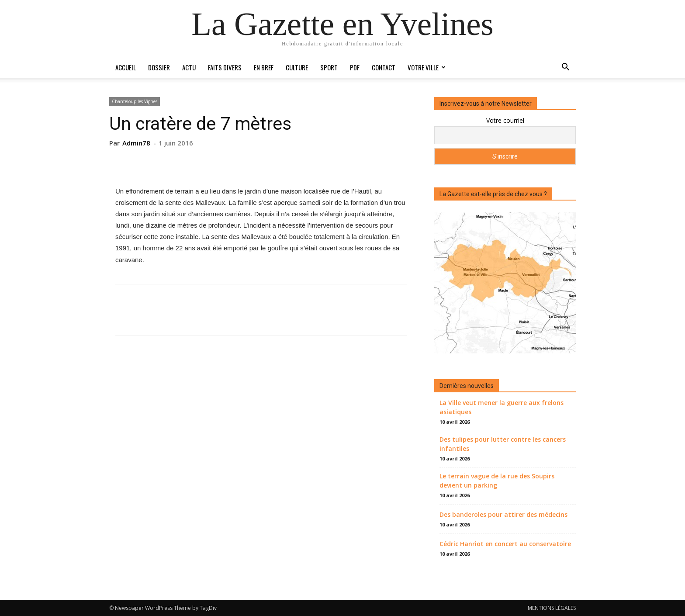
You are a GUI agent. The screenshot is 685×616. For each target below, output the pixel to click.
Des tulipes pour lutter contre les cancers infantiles (503, 444)
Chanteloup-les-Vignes (135, 101)
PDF (355, 67)
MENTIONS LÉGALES (552, 608)
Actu (189, 67)
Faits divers (225, 67)
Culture (297, 67)
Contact (384, 67)
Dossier (159, 67)
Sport (329, 67)
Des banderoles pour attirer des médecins (503, 514)
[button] (565, 68)
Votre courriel (505, 120)
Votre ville (427, 67)
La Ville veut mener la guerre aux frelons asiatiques (502, 407)
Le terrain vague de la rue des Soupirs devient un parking (497, 481)
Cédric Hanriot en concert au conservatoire (505, 544)
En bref (264, 67)
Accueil (126, 67)
